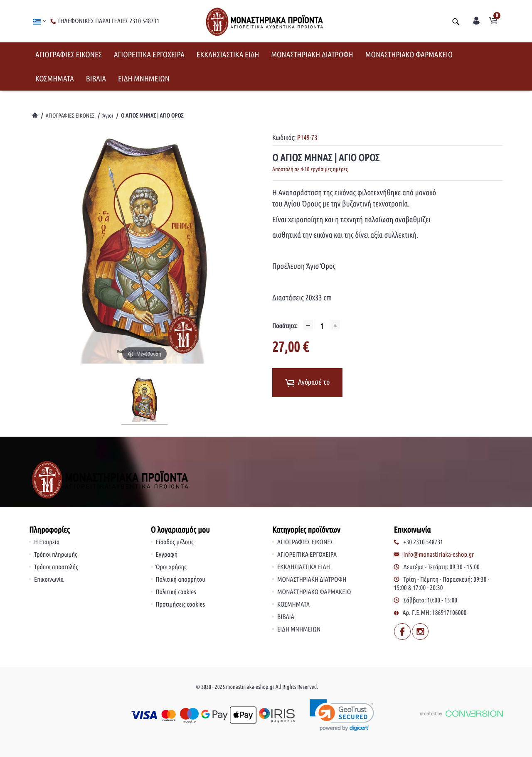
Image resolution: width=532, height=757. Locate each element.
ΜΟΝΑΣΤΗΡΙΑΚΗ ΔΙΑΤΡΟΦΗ (312, 54)
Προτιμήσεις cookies (181, 605)
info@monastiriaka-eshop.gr (439, 555)
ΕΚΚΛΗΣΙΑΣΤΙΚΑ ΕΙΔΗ (228, 54)
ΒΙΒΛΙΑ (96, 79)
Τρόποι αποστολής (56, 567)
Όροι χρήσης (171, 567)
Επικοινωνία (49, 580)
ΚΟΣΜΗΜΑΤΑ (55, 79)
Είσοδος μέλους (175, 542)
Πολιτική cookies (176, 592)
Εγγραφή (167, 555)
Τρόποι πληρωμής (56, 555)
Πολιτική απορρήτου (181, 580)
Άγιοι (108, 116)
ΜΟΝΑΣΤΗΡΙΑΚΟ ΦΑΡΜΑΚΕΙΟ (409, 54)
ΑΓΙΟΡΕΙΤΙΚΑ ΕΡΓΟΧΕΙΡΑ (149, 54)
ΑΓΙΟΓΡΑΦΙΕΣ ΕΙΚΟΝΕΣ (69, 54)
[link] (342, 715)
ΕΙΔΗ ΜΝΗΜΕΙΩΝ (144, 79)
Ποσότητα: (285, 326)
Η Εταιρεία (47, 542)
